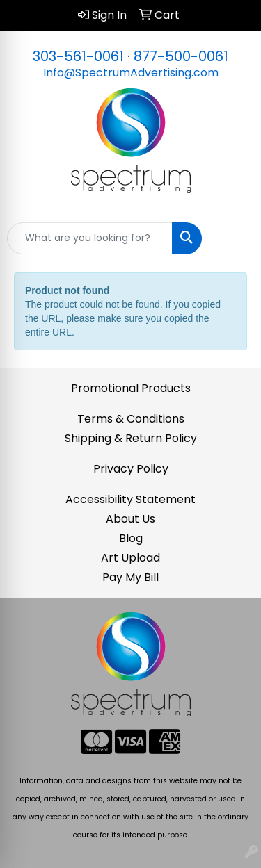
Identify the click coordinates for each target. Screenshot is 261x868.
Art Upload (130, 558)
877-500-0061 (181, 56)
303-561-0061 (78, 56)
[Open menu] (233, 238)
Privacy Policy (131, 469)
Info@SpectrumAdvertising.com (131, 73)
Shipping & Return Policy (131, 438)
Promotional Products (131, 388)
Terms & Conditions (131, 419)
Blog (131, 538)
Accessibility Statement (130, 499)
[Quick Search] (90, 238)
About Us (130, 519)
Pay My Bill (130, 577)
